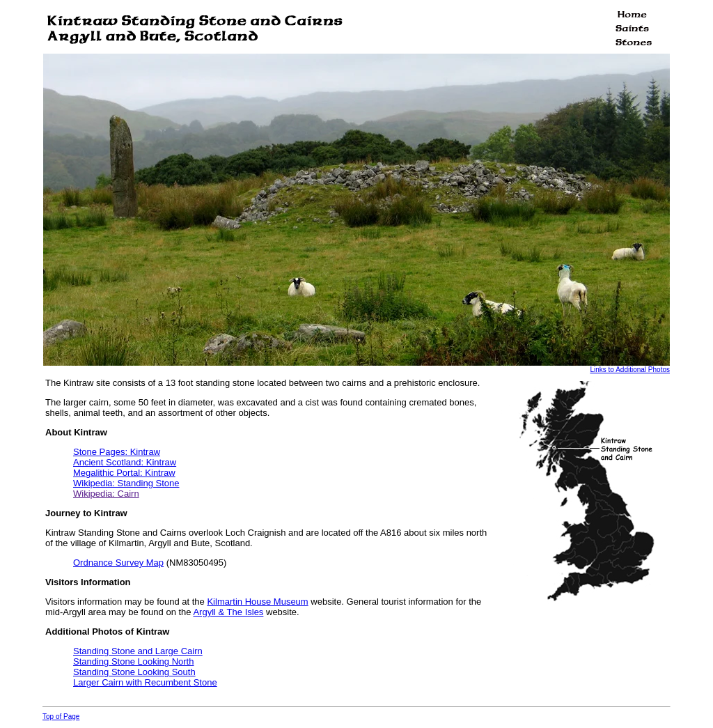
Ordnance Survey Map (118, 563)
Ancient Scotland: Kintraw (125, 462)
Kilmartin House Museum (257, 602)
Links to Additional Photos (630, 370)
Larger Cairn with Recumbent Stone (145, 682)
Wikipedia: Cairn (106, 494)
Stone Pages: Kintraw (117, 452)
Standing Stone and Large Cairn (138, 651)
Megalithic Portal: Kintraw (124, 473)
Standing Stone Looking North (133, 661)
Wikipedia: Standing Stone (126, 483)
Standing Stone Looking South (134, 672)
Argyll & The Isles (228, 612)
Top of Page (61, 717)
